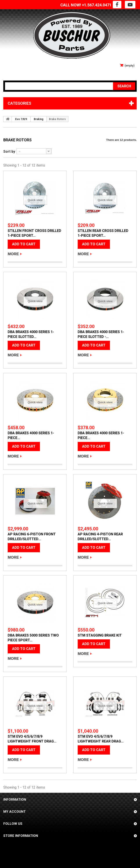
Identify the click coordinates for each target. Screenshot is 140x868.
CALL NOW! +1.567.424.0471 (86, 5)
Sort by (9, 152)
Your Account (17, 70)
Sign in (9, 64)
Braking (39, 119)
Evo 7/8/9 (21, 119)
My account (14, 812)
